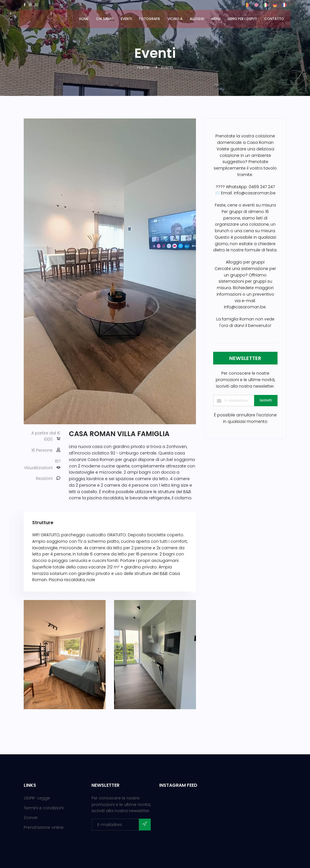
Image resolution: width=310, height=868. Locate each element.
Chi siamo (105, 19)
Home (84, 19)
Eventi (126, 19)
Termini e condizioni (44, 808)
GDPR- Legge (37, 798)
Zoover (31, 818)
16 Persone (42, 450)
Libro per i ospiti (242, 19)
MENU (216, 19)
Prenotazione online (44, 827)
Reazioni (44, 478)
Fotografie (150, 19)
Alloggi (197, 19)
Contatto (274, 19)
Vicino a (175, 19)
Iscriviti (266, 400)
